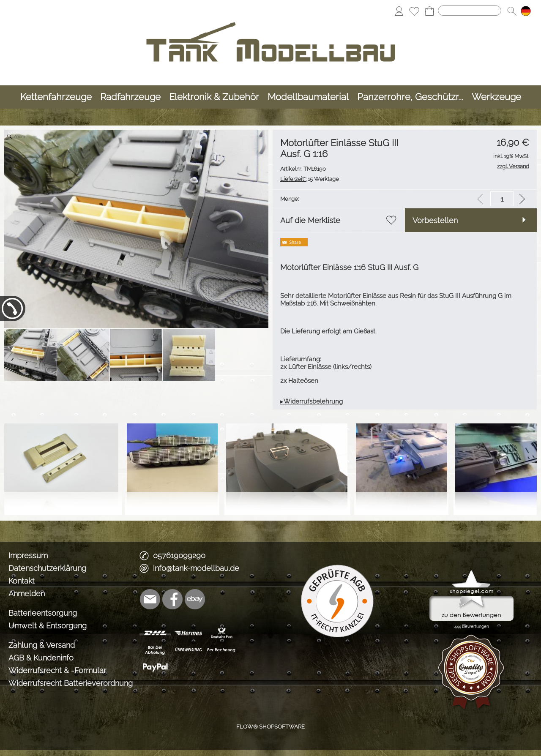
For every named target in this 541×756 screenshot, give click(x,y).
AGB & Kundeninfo (41, 658)
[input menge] (502, 199)
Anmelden (27, 594)
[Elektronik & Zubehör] (214, 97)
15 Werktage (310, 179)
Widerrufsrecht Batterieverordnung (71, 683)
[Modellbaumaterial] (308, 97)
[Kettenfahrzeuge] (56, 97)
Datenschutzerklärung (47, 568)
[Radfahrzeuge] (130, 97)
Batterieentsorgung (43, 613)
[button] (512, 11)
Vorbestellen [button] (435, 220)
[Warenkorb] (429, 11)
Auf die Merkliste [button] (310, 220)
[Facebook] (172, 599)
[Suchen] (470, 11)
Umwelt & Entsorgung (48, 626)
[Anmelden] (399, 11)
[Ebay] (195, 599)
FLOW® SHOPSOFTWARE (270, 727)
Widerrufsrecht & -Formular (57, 670)
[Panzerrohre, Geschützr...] (410, 97)
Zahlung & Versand (42, 645)
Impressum (28, 555)
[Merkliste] (414, 11)
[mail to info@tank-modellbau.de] (150, 599)
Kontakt (22, 581)
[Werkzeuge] (496, 97)
